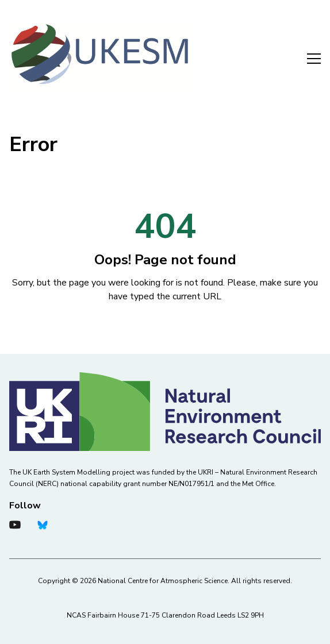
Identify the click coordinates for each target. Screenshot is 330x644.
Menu (314, 59)
